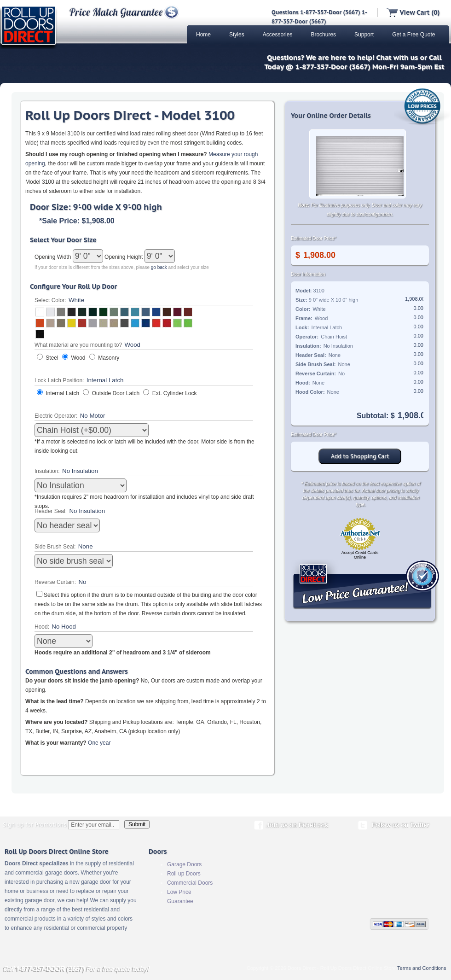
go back (159, 267)
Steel (52, 358)
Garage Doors (184, 864)
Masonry (109, 358)
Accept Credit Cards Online (360, 555)
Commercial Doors (190, 883)
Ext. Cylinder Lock (175, 393)
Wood (78, 358)
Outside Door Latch (116, 393)
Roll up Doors (184, 874)
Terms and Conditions (422, 968)
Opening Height (124, 257)
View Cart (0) (413, 12)
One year (99, 743)
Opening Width (54, 257)
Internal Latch (62, 393)
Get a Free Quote (413, 35)
